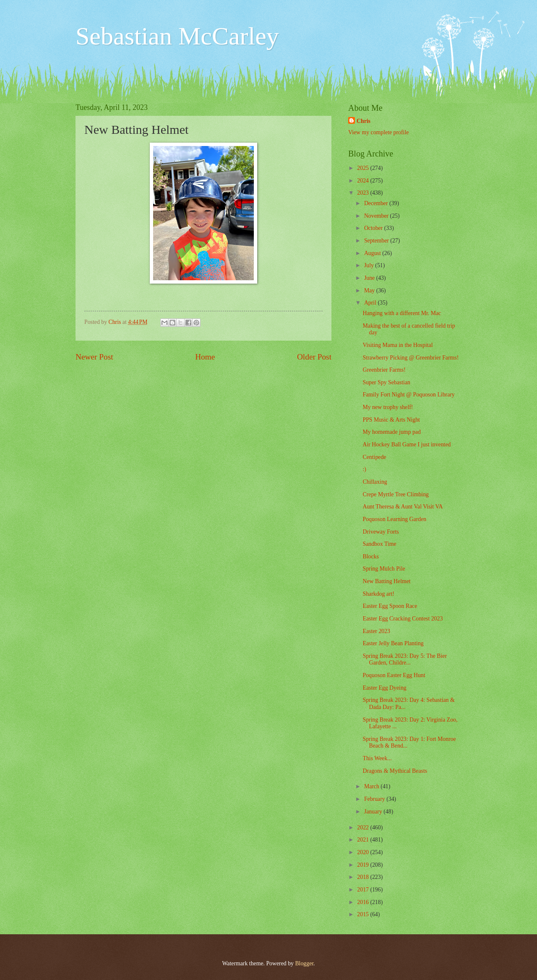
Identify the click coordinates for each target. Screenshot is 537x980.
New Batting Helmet (386, 581)
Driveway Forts (381, 532)
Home (205, 357)
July (370, 265)
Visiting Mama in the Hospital (398, 345)
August (373, 253)
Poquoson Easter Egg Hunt (394, 675)
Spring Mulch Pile (384, 569)
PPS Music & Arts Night (391, 420)
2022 (364, 828)
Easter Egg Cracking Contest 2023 (403, 619)
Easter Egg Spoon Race (390, 606)
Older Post (314, 357)
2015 (364, 914)
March (372, 786)
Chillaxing (375, 482)
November (377, 216)
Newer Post (94, 357)
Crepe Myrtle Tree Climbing (396, 494)
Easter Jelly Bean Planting (393, 643)
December (377, 203)
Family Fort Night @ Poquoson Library (408, 395)
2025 (364, 168)
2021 (364, 840)
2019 (364, 865)
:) (364, 469)
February (375, 799)
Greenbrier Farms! (384, 370)
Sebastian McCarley (177, 36)
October (374, 228)
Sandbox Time (379, 544)
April (371, 303)
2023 (364, 193)
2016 (364, 902)
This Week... (377, 758)
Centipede (374, 457)
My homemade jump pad (391, 432)
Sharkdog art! (378, 594)
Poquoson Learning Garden (394, 519)
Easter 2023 (376, 631)
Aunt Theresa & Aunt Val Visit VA (403, 507)
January (374, 812)
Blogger (304, 963)
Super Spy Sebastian (386, 382)
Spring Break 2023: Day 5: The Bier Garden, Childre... (405, 659)
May (370, 291)
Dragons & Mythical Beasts (395, 771)
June (370, 278)
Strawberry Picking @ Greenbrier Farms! (411, 358)
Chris (364, 121)
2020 (364, 852)
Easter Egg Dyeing (384, 688)
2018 (364, 877)
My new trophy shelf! (388, 407)
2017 (364, 890)
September (377, 241)
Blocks (370, 556)
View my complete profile (378, 132)
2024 (364, 181)
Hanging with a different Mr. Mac (402, 313)
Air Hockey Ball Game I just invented (407, 444)
